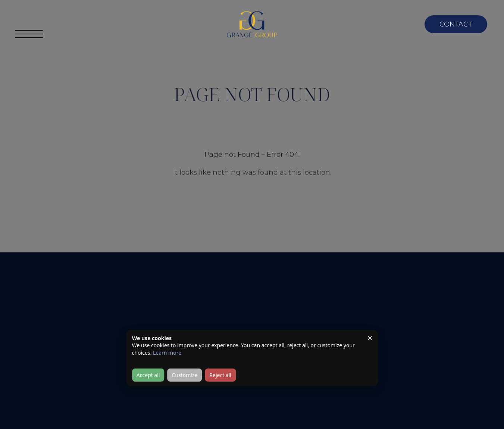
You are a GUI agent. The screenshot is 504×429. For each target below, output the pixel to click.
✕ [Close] (370, 338)
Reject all (220, 375)
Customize (184, 375)
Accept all (148, 375)
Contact (456, 24)
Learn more (167, 353)
